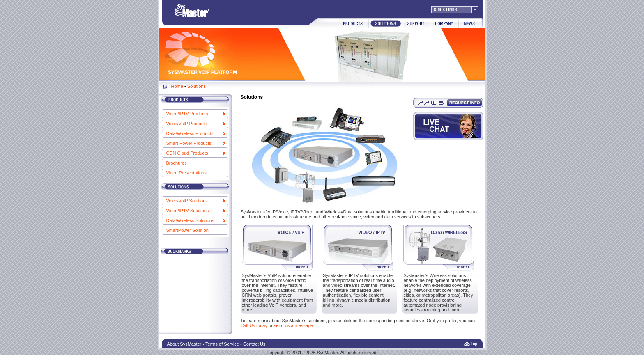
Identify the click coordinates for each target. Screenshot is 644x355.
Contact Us (254, 344)
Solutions (197, 86)
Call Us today (254, 325)
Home (177, 86)
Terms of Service (222, 344)
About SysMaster (184, 344)
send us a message (293, 325)
